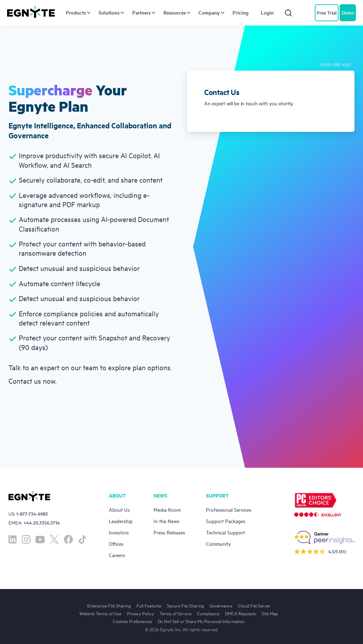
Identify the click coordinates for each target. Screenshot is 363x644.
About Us (119, 509)
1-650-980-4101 (335, 64)
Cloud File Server (254, 605)
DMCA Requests (241, 613)
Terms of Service (175, 613)
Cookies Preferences (132, 621)
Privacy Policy (140, 613)
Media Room (167, 509)
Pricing (241, 13)
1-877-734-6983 (32, 514)
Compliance (208, 613)
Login (267, 13)
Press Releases (169, 532)
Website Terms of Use (100, 613)
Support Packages (226, 521)
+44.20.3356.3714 (42, 523)
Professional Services (229, 509)
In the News (166, 521)
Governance (221, 605)
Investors (119, 532)
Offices (116, 543)
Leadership (121, 521)
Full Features (149, 605)
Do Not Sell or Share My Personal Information (201, 621)
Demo (348, 13)
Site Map (270, 613)
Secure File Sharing (185, 605)
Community (218, 543)
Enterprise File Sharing (109, 605)
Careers (117, 555)
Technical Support (225, 532)
